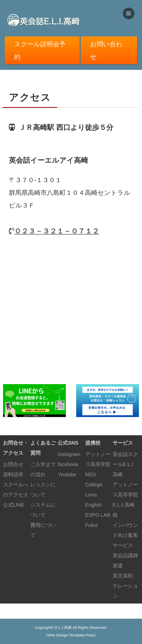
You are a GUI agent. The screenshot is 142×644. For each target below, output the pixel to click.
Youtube (67, 474)
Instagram (69, 454)
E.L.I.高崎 (63, 627)
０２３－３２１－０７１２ (54, 231)
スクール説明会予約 (40, 50)
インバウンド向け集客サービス (125, 535)
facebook (68, 464)
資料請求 (13, 474)
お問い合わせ (106, 50)
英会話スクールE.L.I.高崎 (125, 464)
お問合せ (13, 464)
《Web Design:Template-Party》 (71, 635)
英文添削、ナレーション (125, 586)
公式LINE (14, 505)
